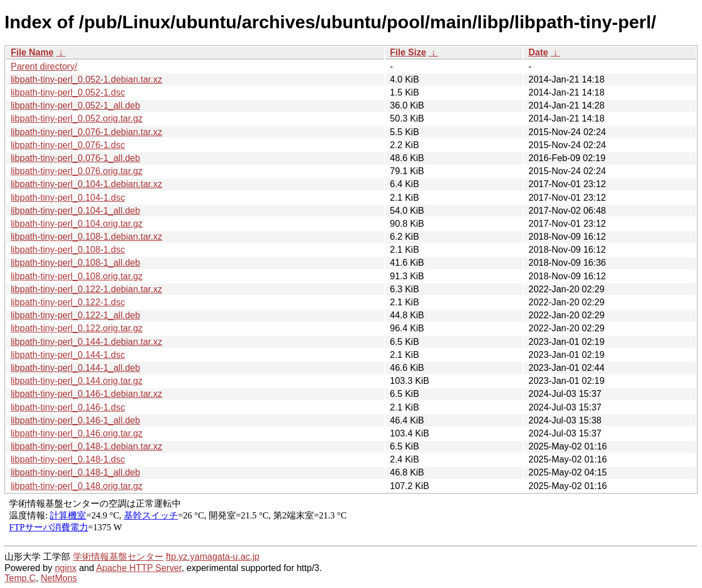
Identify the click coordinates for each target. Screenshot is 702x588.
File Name (32, 52)
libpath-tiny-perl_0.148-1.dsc (68, 459)
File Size (408, 52)
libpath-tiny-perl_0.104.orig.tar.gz (77, 224)
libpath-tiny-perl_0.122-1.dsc (68, 302)
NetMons (59, 578)
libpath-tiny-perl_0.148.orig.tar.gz (77, 486)
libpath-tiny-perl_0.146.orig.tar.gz (77, 433)
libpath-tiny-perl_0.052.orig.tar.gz (77, 118)
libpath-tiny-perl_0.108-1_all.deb (76, 263)
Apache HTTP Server (139, 568)
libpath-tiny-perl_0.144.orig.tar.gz (77, 381)
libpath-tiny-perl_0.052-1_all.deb (76, 105)
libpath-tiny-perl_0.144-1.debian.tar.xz (87, 342)
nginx (66, 568)
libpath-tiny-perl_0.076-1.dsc (68, 145)
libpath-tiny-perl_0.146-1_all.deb (76, 420)
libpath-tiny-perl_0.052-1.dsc (68, 92)
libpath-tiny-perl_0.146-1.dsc (68, 407)
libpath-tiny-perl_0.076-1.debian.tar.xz (87, 132)
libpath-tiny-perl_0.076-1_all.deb (76, 158)
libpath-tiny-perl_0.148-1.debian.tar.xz (87, 446)
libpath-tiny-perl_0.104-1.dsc (68, 198)
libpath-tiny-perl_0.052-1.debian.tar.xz (87, 79)
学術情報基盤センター (118, 557)
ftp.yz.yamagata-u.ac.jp (212, 557)
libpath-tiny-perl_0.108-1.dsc (68, 250)
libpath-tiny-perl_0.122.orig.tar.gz (77, 328)
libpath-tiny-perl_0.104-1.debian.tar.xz (87, 184)
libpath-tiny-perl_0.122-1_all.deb (76, 315)
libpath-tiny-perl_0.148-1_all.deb (76, 472)
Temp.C (20, 578)
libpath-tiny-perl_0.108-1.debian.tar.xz (87, 237)
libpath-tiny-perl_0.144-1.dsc (68, 355)
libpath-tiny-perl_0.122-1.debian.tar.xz (87, 289)
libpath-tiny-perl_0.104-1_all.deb (76, 211)
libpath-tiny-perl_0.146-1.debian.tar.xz (87, 394)
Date (538, 52)
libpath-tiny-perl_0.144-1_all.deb (76, 368)
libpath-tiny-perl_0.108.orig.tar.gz (77, 276)
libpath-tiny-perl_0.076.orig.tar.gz (77, 171)
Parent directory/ (44, 66)
